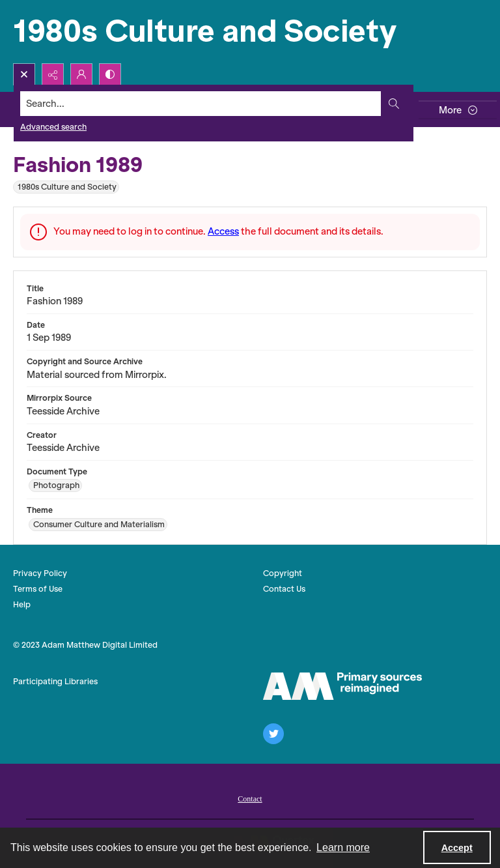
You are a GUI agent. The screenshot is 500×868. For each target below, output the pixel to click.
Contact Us (284, 589)
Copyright (283, 573)
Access (223, 231)
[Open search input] (24, 74)
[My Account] (81, 74)
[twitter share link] (273, 734)
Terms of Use (38, 589)
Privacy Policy (40, 573)
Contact (250, 799)
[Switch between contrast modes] (110, 74)
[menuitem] (250, 798)
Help (22, 604)
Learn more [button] (343, 847)
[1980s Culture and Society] (208, 32)
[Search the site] (201, 104)
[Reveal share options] (53, 74)
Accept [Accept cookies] (457, 848)
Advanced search (53, 127)
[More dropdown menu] (458, 110)
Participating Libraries (55, 681)
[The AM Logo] (342, 686)
